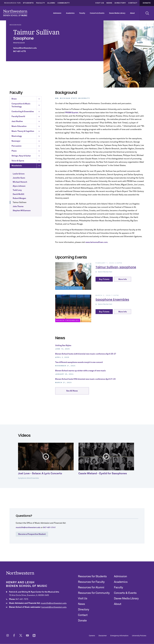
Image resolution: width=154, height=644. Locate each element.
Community (64, 3)
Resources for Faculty (91, 582)
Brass (26, 111)
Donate (147, 3)
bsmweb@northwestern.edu (54, 607)
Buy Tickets (104, 279)
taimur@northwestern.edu (25, 48)
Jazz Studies (26, 133)
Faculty (41, 3)
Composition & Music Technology (26, 117)
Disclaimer (103, 636)
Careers (92, 636)
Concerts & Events (97, 13)
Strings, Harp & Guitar (26, 168)
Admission (57, 13)
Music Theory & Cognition (26, 143)
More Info (123, 279)
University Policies (139, 636)
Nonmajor (26, 153)
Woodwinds (26, 178)
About (132, 13)
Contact (133, 3)
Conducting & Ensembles (26, 124)
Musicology (26, 148)
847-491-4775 (19, 51)
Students (28, 3)
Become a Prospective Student (32, 534)
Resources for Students (92, 576)
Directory (120, 3)
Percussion (26, 158)
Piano (26, 163)
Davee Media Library (117, 13)
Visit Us (100, 3)
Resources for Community (94, 593)
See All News (72, 392)
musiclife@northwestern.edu (54, 603)
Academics (70, 13)
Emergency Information (119, 636)
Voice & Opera (26, 173)
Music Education (26, 138)
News (109, 3)
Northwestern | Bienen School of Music (15, 13)
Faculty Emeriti (26, 129)
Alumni (51, 3)
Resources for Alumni (91, 587)
